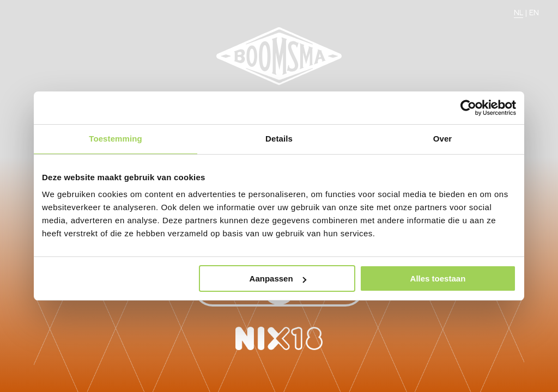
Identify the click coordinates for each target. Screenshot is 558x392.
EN (534, 13)
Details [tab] (279, 139)
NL (518, 13)
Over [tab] (443, 139)
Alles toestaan (438, 278)
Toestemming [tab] (116, 139)
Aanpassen (278, 278)
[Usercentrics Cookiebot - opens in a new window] (468, 108)
